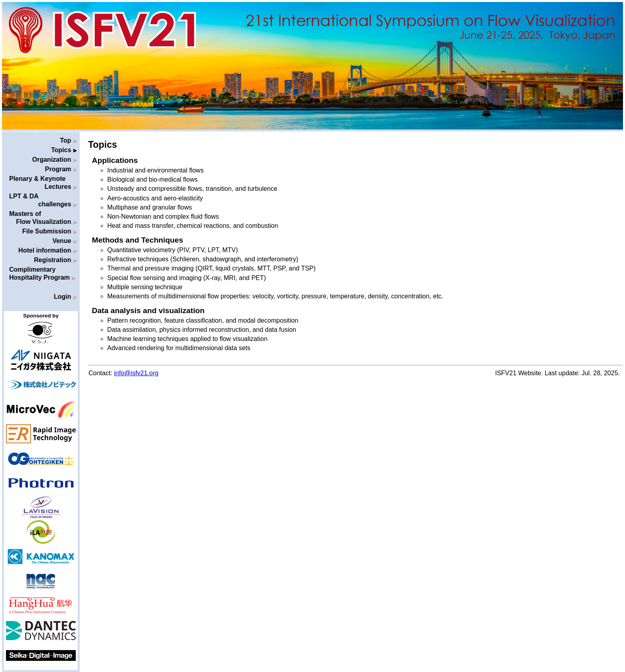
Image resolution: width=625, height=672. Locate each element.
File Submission (50, 231)
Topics (64, 150)
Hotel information (48, 250)
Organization (55, 160)
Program (61, 169)
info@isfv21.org (136, 373)
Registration (55, 260)
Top (68, 140)
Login (65, 297)
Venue (65, 241)
